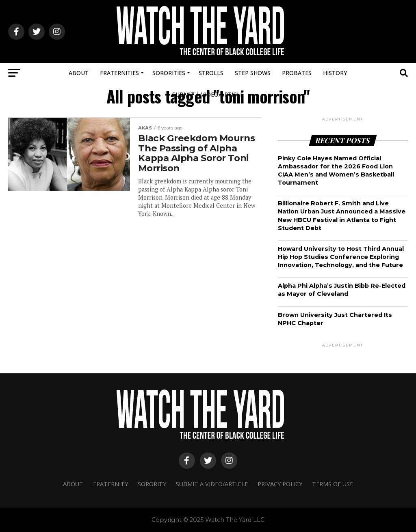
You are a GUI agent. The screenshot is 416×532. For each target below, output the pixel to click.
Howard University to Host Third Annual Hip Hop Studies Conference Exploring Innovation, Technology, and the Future (341, 257)
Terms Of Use (333, 484)
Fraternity (110, 484)
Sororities (169, 73)
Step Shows (253, 73)
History (335, 73)
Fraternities (119, 73)
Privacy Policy (280, 484)
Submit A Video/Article (208, 94)
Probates (297, 73)
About (79, 73)
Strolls (211, 73)
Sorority (152, 484)
